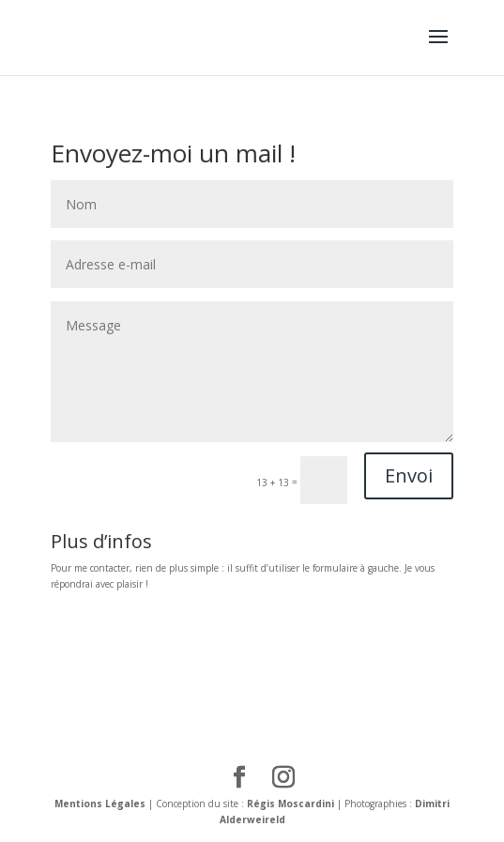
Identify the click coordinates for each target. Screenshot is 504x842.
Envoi (409, 475)
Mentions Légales (100, 804)
